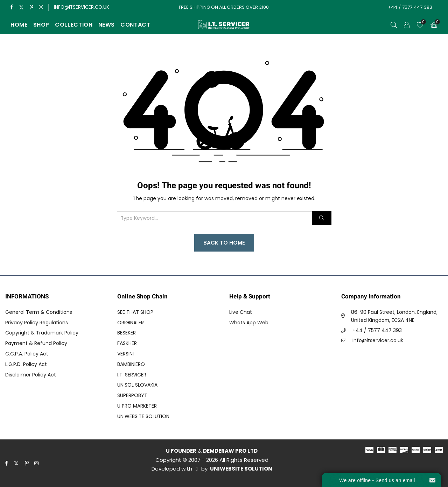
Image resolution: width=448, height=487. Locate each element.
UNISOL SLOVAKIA (137, 385)
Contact (135, 25)
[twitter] (22, 7)
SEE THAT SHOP (135, 312)
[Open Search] (394, 25)
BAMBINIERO (131, 364)
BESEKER (127, 333)
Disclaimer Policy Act (31, 375)
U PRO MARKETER (137, 406)
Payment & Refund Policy (36, 343)
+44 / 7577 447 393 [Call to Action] (409, 7)
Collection (74, 25)
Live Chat (241, 312)
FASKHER (127, 343)
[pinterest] (32, 7)
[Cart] (434, 25)
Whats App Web (249, 323)
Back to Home (224, 243)
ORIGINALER (131, 323)
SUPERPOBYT (132, 395)
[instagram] (42, 7)
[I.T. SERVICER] (224, 25)
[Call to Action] (407, 25)
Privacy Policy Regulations (37, 323)
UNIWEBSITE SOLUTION (143, 416)
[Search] (322, 218)
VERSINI (125, 354)
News (107, 25)
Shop (41, 25)
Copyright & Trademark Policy (42, 333)
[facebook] (12, 7)
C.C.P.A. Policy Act (27, 354)
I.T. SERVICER (132, 375)
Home (19, 25)
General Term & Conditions (39, 312)
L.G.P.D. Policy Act (26, 364)
